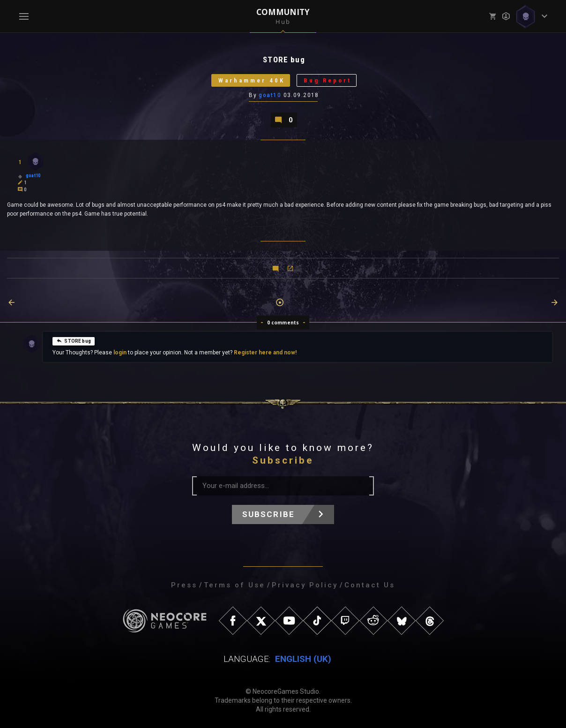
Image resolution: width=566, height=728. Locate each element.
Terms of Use (235, 585)
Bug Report (328, 80)
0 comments (283, 323)
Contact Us (370, 585)
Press (184, 585)
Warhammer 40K (252, 80)
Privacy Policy (305, 585)
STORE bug (74, 340)
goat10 (270, 95)
